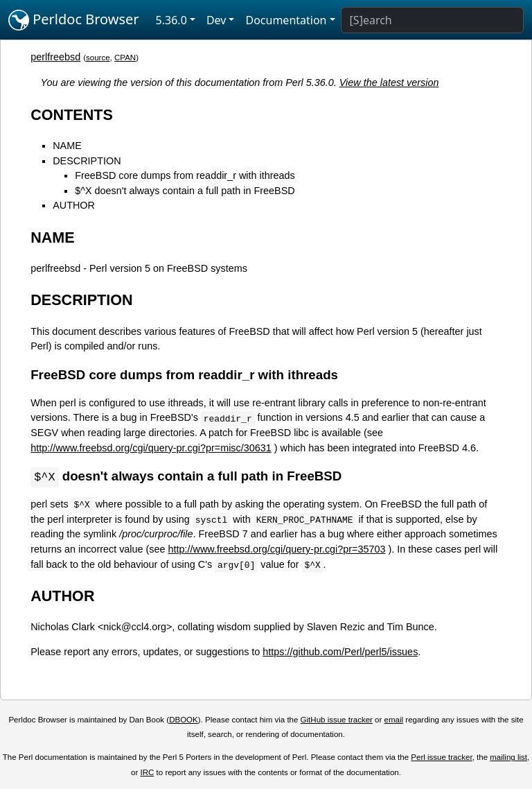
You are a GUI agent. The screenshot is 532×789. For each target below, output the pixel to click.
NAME (67, 146)
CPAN (125, 58)
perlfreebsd (55, 57)
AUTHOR (74, 205)
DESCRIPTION (87, 161)
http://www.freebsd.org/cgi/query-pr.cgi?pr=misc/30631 (151, 448)
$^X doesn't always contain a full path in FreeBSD (185, 191)
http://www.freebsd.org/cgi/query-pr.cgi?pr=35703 (277, 550)
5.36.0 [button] (171, 20)
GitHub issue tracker (337, 720)
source (98, 58)
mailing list (508, 758)
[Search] (432, 20)
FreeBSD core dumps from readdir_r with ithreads (185, 175)
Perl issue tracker (441, 758)
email (394, 720)
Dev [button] (216, 20)
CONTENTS (72, 115)
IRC (148, 773)
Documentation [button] (286, 20)
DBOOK (184, 720)
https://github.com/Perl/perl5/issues (340, 652)
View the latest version (389, 83)
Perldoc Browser (74, 20)
